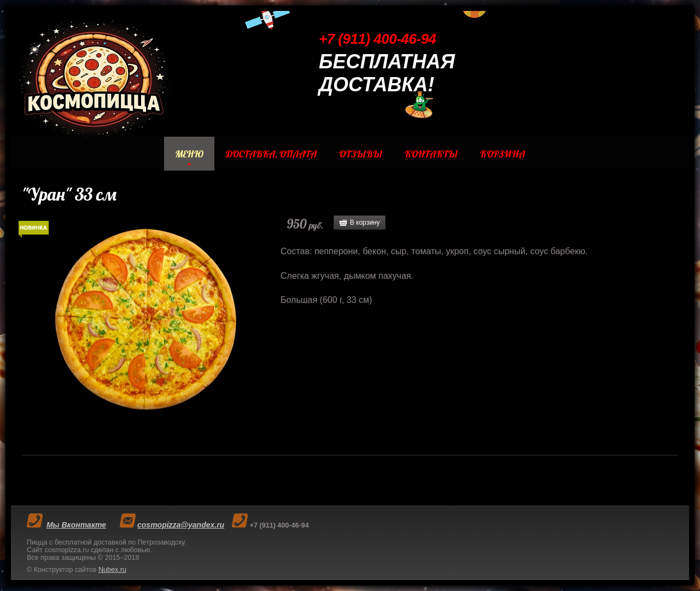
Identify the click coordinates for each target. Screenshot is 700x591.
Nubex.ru (112, 570)
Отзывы (361, 154)
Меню (189, 154)
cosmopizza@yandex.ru (181, 525)
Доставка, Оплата (271, 154)
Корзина (503, 154)
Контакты (431, 154)
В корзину (365, 223)
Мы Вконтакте (76, 525)
